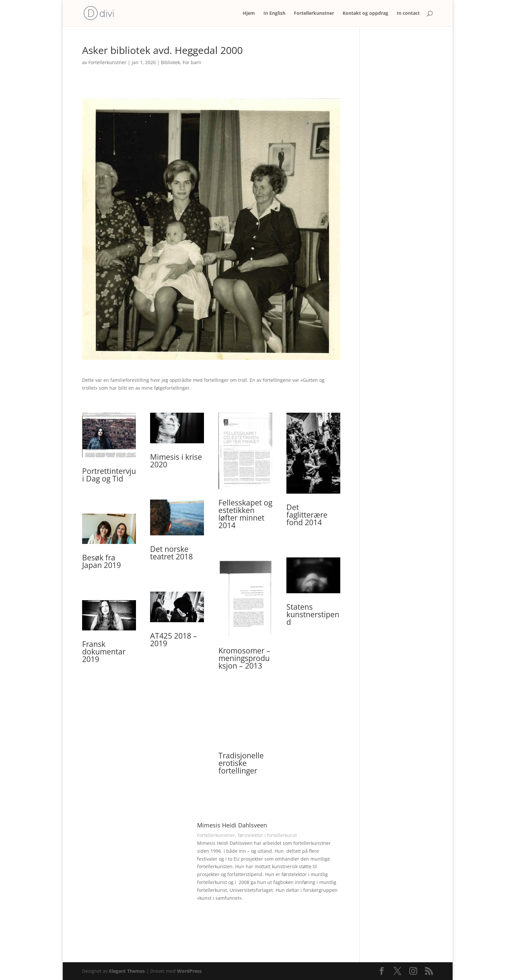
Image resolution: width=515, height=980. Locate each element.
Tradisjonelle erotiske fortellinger (241, 763)
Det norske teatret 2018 (171, 553)
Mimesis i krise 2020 (176, 461)
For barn (192, 62)
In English (274, 13)
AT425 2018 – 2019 (174, 639)
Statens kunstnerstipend (313, 614)
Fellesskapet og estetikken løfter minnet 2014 (245, 514)
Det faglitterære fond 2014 (307, 515)
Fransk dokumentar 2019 (104, 651)
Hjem (249, 13)
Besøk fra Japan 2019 (101, 561)
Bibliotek (170, 62)
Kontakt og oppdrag (365, 13)
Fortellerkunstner (314, 13)
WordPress (189, 971)
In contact (408, 13)
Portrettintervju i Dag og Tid (109, 475)
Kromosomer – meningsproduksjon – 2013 (244, 658)
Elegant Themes (127, 971)
